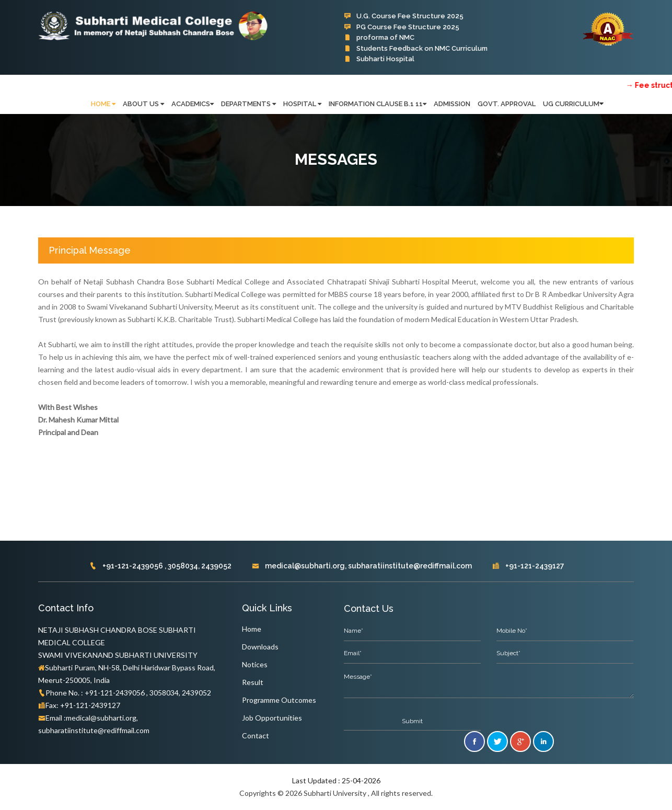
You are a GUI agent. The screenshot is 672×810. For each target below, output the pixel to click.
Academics (193, 104)
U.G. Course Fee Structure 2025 (404, 16)
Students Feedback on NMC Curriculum (416, 48)
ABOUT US (143, 104)
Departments (248, 104)
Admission (452, 104)
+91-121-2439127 (528, 566)
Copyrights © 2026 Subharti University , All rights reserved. (336, 793)
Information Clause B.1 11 (378, 104)
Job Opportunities (272, 718)
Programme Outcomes (279, 700)
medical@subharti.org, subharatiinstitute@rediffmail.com (362, 566)
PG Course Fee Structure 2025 (402, 27)
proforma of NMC (379, 37)
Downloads (260, 647)
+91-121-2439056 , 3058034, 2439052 (160, 566)
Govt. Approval (507, 104)
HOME (103, 104)
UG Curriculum (571, 104)
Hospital (302, 104)
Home (252, 629)
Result (253, 682)
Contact (256, 735)
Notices (255, 664)
